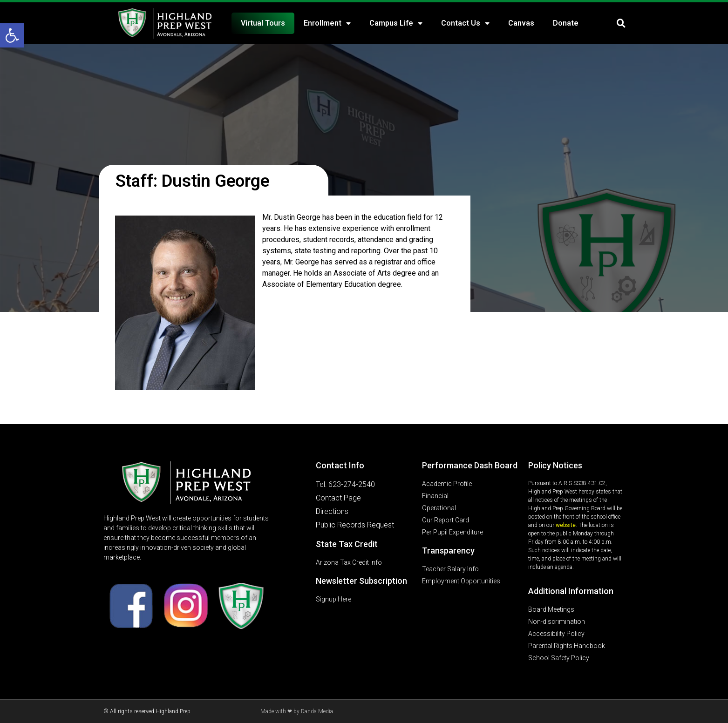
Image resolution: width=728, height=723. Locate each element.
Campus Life (396, 23)
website (566, 525)
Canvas (521, 23)
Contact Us (465, 23)
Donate (566, 23)
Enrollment (327, 23)
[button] (12, 35)
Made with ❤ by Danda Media (297, 711)
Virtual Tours (263, 23)
